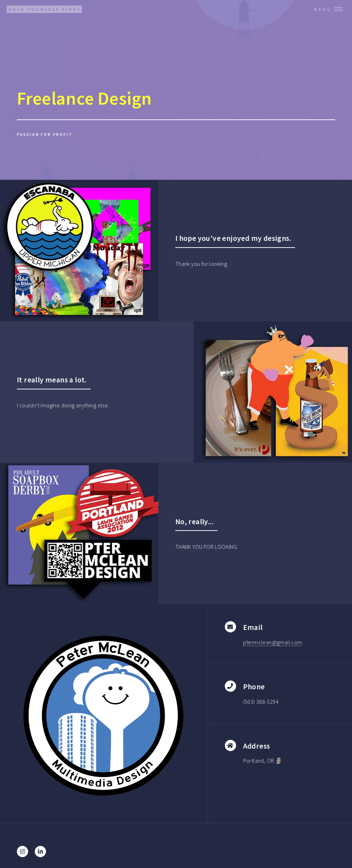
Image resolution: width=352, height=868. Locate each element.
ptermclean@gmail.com (273, 642)
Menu (323, 9)
